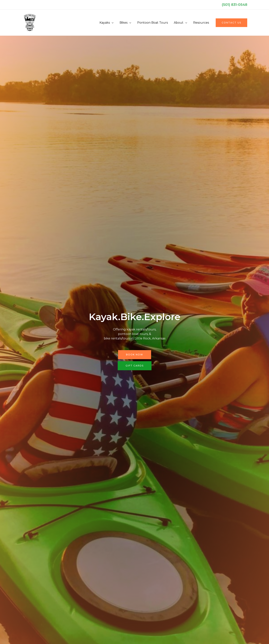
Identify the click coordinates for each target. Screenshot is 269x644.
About (179, 23)
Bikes (124, 23)
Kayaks (105, 23)
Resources (201, 23)
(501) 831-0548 (234, 5)
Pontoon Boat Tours (153, 23)
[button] (231, 23)
